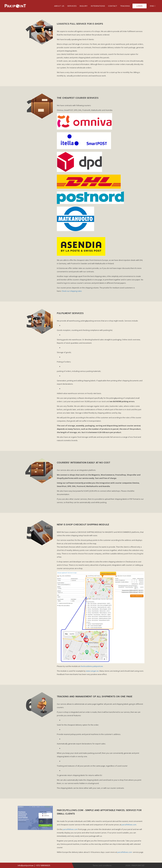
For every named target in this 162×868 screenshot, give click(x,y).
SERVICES (72, 6)
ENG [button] (153, 6)
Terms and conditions (102, 866)
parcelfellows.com (129, 825)
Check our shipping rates (72, 291)
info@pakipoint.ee (26, 866)
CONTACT (113, 6)
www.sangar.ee (92, 671)
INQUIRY (84, 6)
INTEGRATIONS (98, 6)
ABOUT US (59, 6)
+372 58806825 (43, 866)
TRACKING (125, 6)
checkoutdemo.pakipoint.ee (92, 666)
